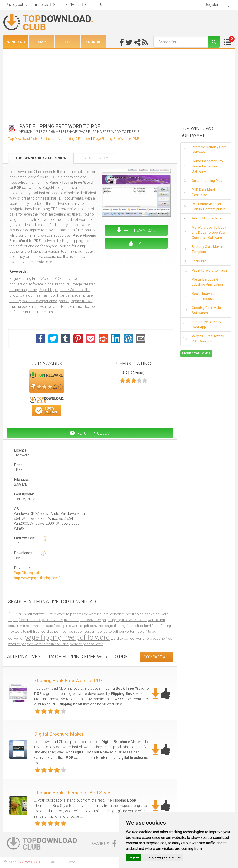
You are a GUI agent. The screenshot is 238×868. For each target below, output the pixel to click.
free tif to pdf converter (83, 620)
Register (212, 5)
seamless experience (40, 301)
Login (228, 5)
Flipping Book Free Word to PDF (69, 681)
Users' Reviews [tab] (96, 158)
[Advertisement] (119, 84)
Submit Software (66, 5)
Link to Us (40, 5)
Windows (16, 42)
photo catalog (21, 295)
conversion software (26, 284)
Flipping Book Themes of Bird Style (72, 793)
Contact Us (94, 5)
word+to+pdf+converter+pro (110, 614)
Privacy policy (17, 5)
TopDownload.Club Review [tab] (41, 158)
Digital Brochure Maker (59, 734)
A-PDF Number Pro (206, 218)
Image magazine (23, 290)
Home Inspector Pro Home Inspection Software (207, 166)
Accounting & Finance (74, 139)
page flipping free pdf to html (128, 626)
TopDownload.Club (32, 862)
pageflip (79, 295)
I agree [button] (134, 857)
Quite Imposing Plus (207, 181)
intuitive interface (46, 306)
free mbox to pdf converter (41, 620)
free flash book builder (52, 295)
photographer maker (76, 301)
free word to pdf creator (69, 614)
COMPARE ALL (157, 657)
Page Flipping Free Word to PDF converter (44, 279)
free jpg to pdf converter (115, 632)
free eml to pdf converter (28, 614)
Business (47, 139)
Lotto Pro (199, 261)
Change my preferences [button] (163, 857)
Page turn (45, 312)
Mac (42, 42)
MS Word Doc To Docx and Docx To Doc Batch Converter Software (210, 233)
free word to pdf (46, 631)
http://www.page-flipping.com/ (37, 578)
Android (93, 42)
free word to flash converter (48, 644)
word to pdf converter (87, 644)
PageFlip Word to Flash (209, 270)
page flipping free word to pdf (124, 620)
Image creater (83, 284)
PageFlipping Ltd (75, 306)
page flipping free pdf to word (67, 637)
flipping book (20, 306)
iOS (68, 42)
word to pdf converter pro (131, 638)
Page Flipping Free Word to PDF (116, 139)
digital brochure (57, 284)
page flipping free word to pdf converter (75, 626)
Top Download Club (23, 139)
